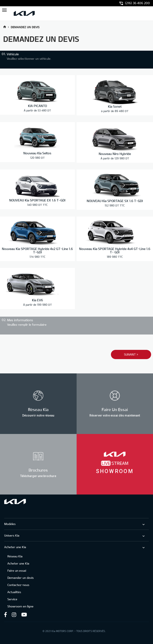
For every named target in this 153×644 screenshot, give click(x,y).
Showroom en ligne (20, 606)
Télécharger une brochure (38, 476)
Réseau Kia (15, 556)
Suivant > (131, 354)
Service (12, 599)
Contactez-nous (18, 585)
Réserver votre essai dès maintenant (115, 415)
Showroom (115, 471)
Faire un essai (17, 570)
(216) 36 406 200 (135, 3)
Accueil (5, 27)
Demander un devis (21, 577)
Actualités (14, 592)
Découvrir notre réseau (38, 415)
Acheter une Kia (18, 563)
